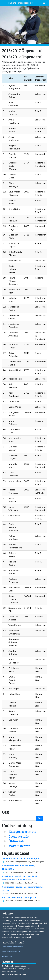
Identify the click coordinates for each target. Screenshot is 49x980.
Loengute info (19, 836)
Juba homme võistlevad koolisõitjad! (21, 858)
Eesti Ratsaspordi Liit (11, 952)
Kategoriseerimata (23, 832)
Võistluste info (20, 846)
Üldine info (17, 841)
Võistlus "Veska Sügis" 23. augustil (19, 897)
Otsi (40, 818)
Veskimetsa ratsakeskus (12, 947)
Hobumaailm (8, 956)
